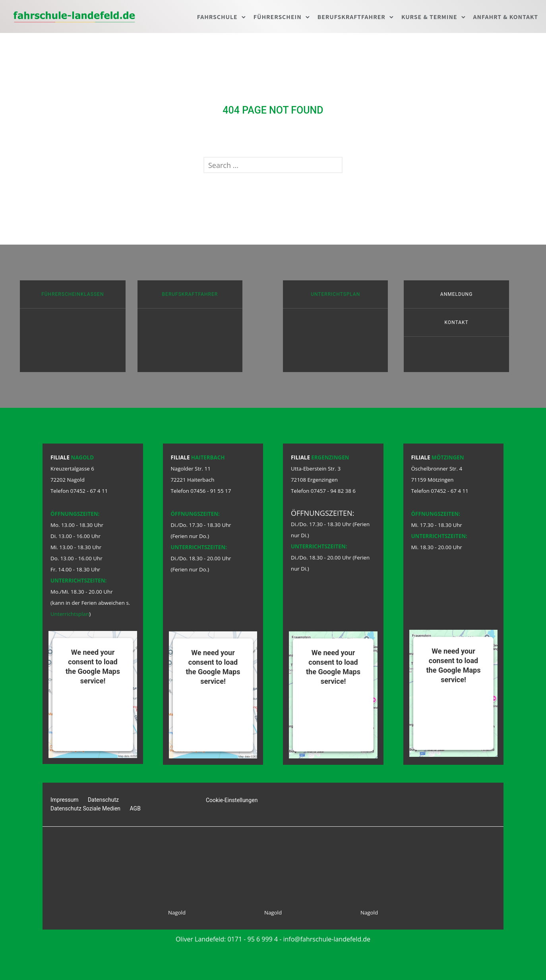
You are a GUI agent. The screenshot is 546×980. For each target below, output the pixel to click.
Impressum (64, 800)
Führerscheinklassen (73, 294)
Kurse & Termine (429, 17)
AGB (135, 808)
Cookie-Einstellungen (232, 800)
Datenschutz (103, 800)
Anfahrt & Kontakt (506, 17)
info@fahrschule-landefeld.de (327, 939)
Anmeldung (457, 294)
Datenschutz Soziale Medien (85, 808)
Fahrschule (217, 17)
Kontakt (456, 322)
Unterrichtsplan (335, 294)
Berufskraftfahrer (351, 17)
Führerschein (278, 17)
